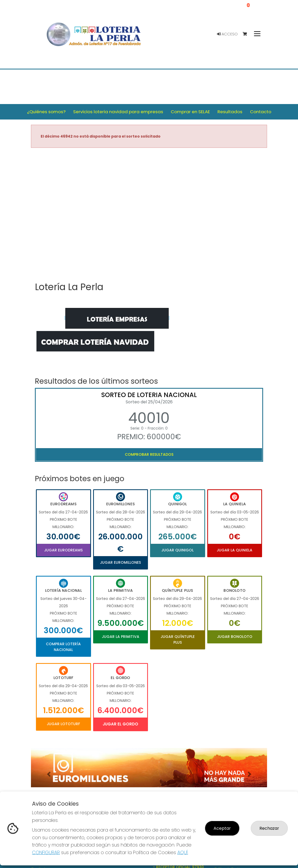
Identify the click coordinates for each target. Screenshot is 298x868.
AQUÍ (183, 852)
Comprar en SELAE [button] (190, 112)
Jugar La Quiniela (235, 550)
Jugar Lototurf (63, 724)
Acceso (227, 34)
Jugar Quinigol (177, 550)
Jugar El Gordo (120, 724)
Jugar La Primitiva (121, 637)
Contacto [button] (261, 112)
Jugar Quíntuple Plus (178, 639)
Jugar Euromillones (120, 562)
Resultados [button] (230, 112)
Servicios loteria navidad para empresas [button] (118, 112)
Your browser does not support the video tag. (149, 215)
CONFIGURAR (46, 852)
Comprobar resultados (149, 454)
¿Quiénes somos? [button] (46, 112)
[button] (49, 774)
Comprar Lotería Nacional (63, 647)
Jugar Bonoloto (235, 637)
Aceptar (222, 828)
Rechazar (269, 828)
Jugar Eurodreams (63, 550)
